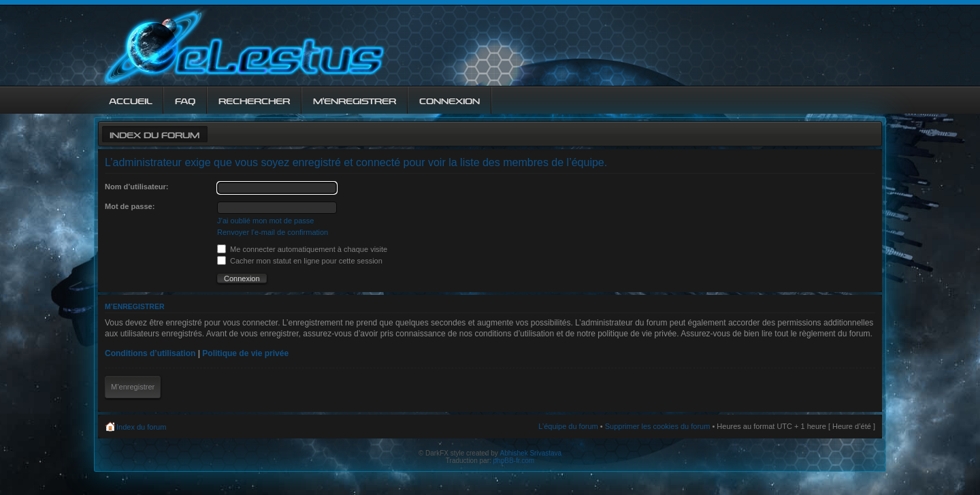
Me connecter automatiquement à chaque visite (302, 249)
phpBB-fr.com (514, 461)
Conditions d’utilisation (150, 353)
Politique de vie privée (245, 353)
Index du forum (154, 134)
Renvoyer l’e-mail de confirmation (273, 232)
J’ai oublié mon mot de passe (265, 221)
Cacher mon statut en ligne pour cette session (300, 261)
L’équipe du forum (568, 426)
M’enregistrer (133, 387)
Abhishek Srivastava (531, 453)
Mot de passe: (130, 206)
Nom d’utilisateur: (137, 187)
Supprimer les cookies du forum (658, 426)
